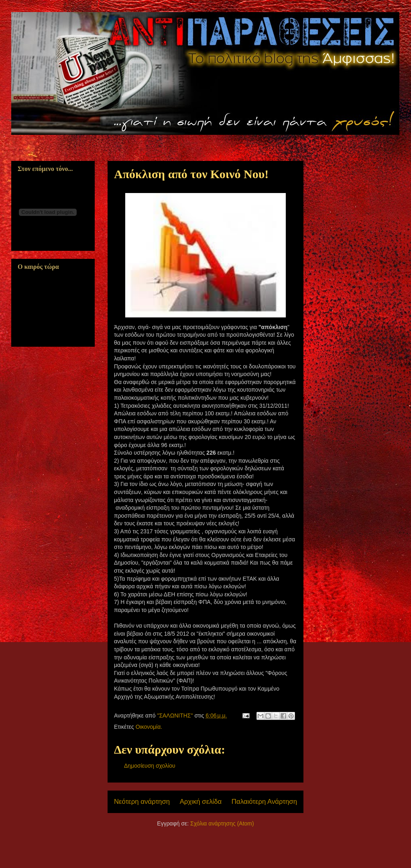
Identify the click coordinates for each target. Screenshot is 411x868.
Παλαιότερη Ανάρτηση (264, 802)
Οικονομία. (149, 727)
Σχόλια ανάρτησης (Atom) (222, 823)
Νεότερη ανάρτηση (142, 802)
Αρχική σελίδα (201, 802)
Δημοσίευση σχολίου (150, 766)
